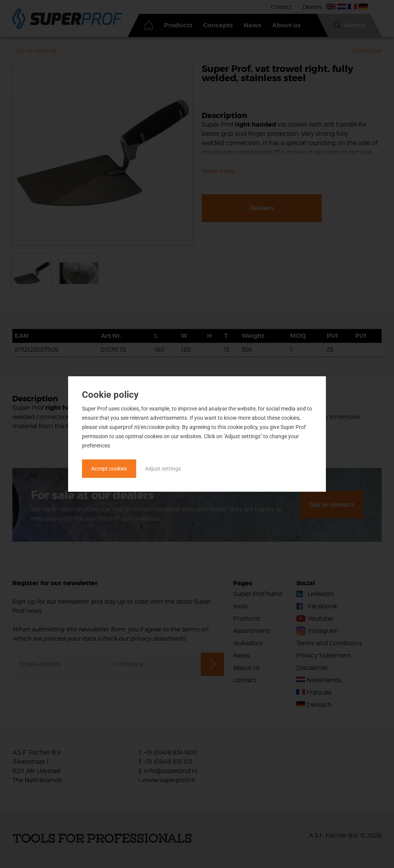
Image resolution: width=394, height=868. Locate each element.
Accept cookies (109, 469)
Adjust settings (163, 469)
